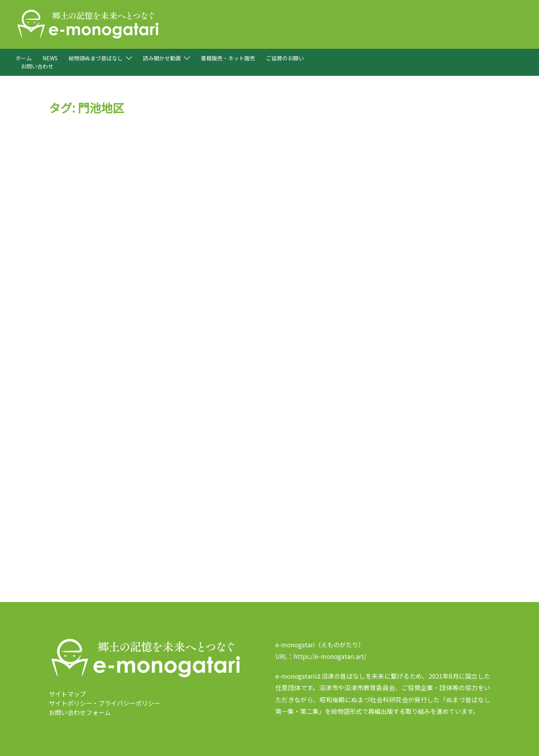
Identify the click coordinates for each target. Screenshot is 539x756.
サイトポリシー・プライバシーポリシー (105, 682)
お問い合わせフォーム (80, 691)
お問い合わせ (37, 66)
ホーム (24, 58)
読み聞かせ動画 (162, 58)
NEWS (50, 58)
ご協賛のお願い (285, 58)
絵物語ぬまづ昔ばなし (96, 58)
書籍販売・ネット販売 (228, 58)
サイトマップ (67, 673)
